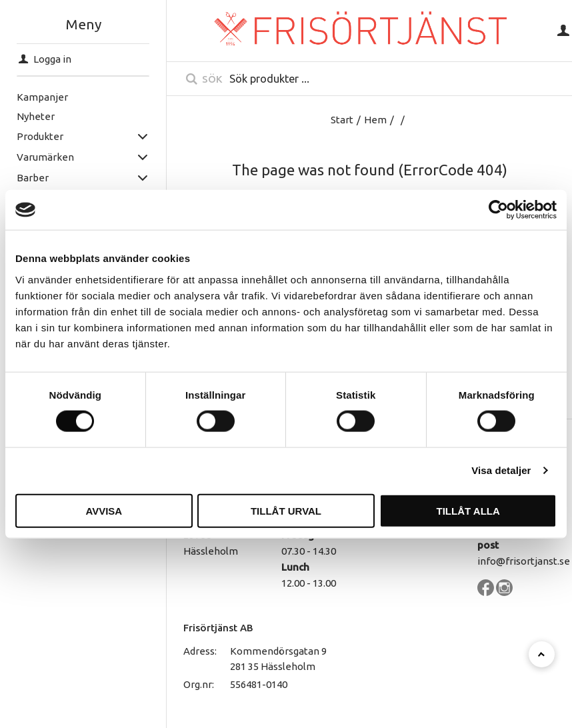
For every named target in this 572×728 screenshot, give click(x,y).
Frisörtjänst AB (218, 628)
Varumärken (45, 157)
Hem (375, 120)
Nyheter (35, 116)
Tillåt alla (468, 510)
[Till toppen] (542, 654)
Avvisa (104, 510)
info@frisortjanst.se (524, 561)
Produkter (39, 136)
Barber (32, 178)
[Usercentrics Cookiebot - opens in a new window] (498, 210)
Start (342, 120)
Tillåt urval (286, 510)
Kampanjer (42, 97)
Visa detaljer (501, 470)
